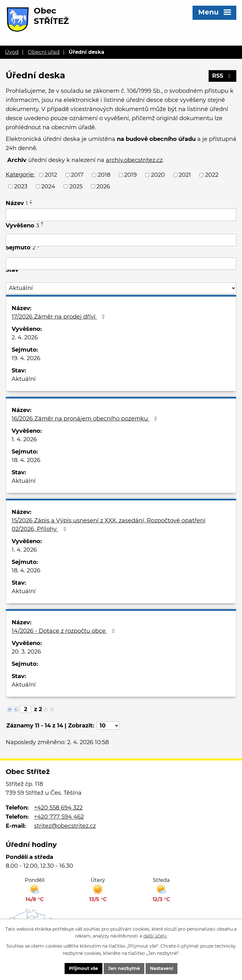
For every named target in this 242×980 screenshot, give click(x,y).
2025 (76, 186)
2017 (77, 175)
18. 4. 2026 (26, 460)
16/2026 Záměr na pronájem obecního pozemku (86, 419)
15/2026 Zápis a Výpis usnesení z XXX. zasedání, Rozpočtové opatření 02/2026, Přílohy (109, 525)
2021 (185, 175)
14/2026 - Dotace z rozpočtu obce (64, 631)
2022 (212, 175)
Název (17, 203)
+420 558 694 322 (58, 808)
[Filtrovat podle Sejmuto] (121, 264)
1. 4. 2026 (24, 439)
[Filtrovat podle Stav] (121, 288)
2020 (158, 175)
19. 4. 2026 (26, 358)
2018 (104, 175)
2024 (48, 186)
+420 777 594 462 (59, 817)
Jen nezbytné (124, 968)
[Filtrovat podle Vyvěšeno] (121, 240)
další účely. (155, 936)
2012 (51, 175)
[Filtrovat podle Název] (121, 215)
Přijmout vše (84, 968)
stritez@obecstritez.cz (65, 826)
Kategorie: (20, 175)
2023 (21, 186)
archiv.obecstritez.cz (134, 160)
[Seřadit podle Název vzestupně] (31, 200)
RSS (223, 76)
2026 (103, 186)
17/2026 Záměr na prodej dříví (59, 317)
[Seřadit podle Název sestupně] (31, 203)
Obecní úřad (44, 52)
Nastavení (161, 968)
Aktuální (24, 379)
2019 (130, 175)
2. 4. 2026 (25, 337)
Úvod (12, 52)
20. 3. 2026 (26, 652)
